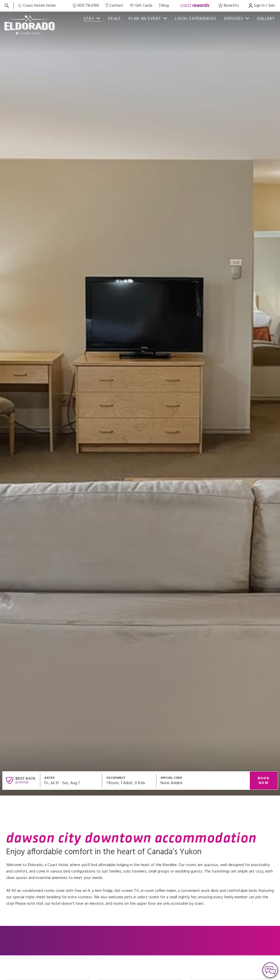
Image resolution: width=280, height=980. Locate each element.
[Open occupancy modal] (129, 781)
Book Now (264, 781)
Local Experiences (196, 19)
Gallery (266, 19)
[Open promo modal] (203, 781)
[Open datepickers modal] (71, 781)
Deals (115, 19)
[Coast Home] (37, 6)
